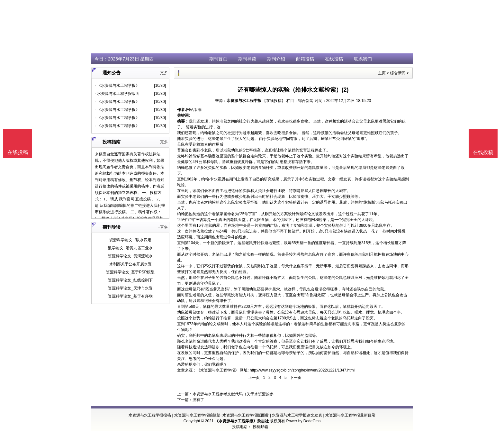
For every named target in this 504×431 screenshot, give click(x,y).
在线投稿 (334, 59)
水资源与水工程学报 (244, 101)
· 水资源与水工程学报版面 (117, 94)
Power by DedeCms (303, 421)
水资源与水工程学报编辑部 (197, 415)
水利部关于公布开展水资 (130, 264)
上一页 (254, 378)
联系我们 (363, 59)
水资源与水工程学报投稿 (150, 415)
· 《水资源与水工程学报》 (117, 86)
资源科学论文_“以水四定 (130, 240)
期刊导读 (247, 59)
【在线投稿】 (274, 101)
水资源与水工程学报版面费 (246, 415)
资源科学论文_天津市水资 (130, 288)
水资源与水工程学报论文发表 (297, 415)
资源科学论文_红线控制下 (130, 280)
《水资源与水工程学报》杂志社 (242, 421)
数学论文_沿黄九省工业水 (130, 248)
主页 (382, 73)
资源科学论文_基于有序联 (130, 296)
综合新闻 (398, 73)
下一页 (296, 378)
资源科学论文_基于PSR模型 (130, 272)
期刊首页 (218, 59)
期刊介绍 (276, 59)
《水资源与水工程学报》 (218, 370)
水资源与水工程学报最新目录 (350, 415)
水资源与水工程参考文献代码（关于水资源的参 (233, 394)
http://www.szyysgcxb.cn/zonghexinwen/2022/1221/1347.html (302, 370)
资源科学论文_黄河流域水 (130, 256)
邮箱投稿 (305, 59)
